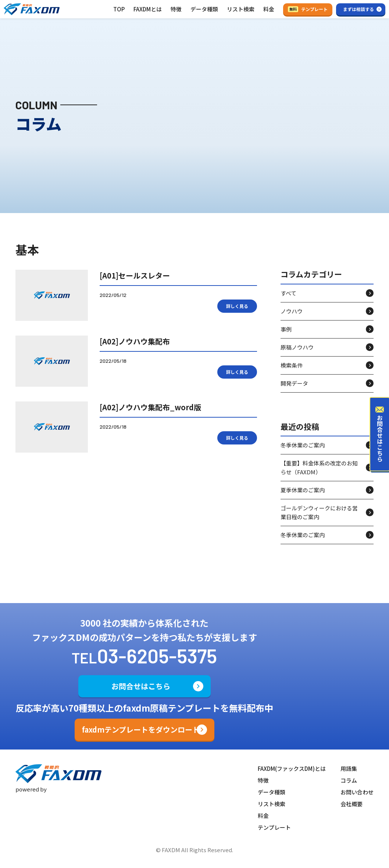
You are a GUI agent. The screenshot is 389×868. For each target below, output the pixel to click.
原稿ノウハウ (297, 347)
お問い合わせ (357, 792)
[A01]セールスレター (135, 275)
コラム (349, 780)
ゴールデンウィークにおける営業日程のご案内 (319, 512)
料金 (269, 9)
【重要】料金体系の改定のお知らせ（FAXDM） (319, 467)
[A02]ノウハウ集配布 (135, 341)
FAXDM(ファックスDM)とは (292, 768)
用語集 (349, 768)
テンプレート (308, 9)
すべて (288, 293)
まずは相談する (358, 9)
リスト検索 (241, 9)
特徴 (176, 9)
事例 (286, 329)
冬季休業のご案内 (303, 445)
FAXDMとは (148, 9)
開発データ (294, 383)
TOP (119, 9)
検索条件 (292, 365)
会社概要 (351, 804)
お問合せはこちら (141, 686)
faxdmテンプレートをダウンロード (141, 729)
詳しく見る (237, 306)
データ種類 (204, 9)
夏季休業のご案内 (303, 490)
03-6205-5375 (157, 656)
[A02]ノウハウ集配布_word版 (150, 407)
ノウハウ (292, 311)
